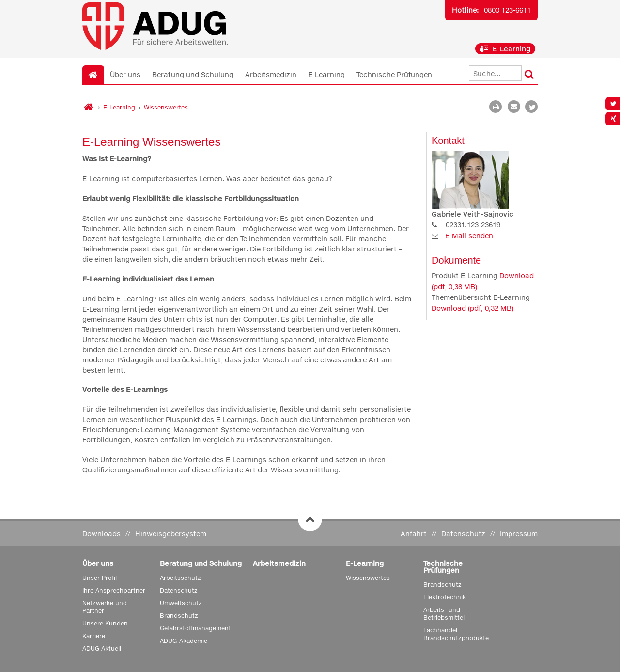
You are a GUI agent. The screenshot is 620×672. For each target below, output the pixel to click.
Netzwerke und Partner (105, 607)
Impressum (519, 534)
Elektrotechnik (445, 597)
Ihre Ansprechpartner (114, 590)
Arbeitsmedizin (271, 74)
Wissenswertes (166, 107)
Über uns (125, 74)
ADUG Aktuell (102, 649)
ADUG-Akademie (184, 641)
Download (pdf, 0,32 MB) (473, 308)
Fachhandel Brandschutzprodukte (456, 634)
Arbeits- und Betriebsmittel (444, 614)
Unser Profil (100, 578)
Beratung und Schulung (193, 74)
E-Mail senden (469, 236)
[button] (531, 107)
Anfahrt (414, 534)
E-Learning (505, 49)
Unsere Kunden (105, 623)
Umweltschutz (181, 603)
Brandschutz (179, 616)
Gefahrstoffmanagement (195, 628)
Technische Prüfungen (394, 74)
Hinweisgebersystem (171, 534)
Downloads (101, 534)
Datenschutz (463, 534)
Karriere (94, 636)
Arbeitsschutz (180, 578)
